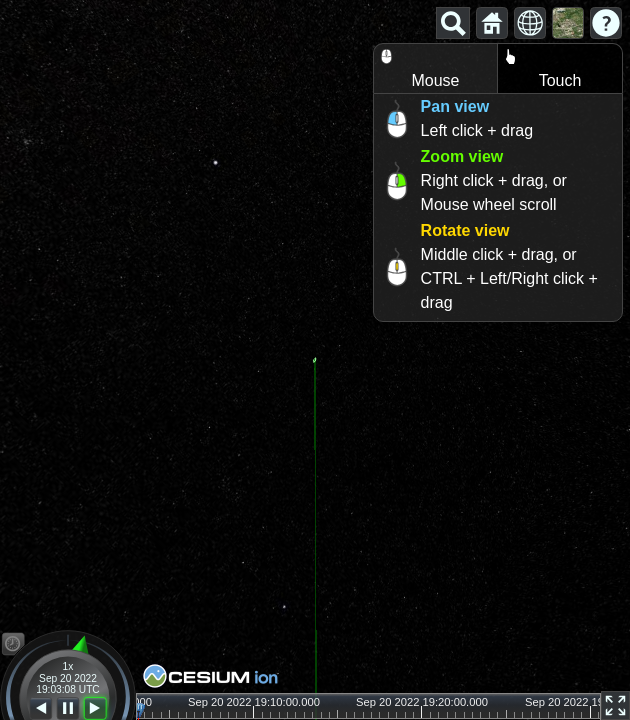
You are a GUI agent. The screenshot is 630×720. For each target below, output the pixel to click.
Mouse (417, 66)
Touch (539, 66)
